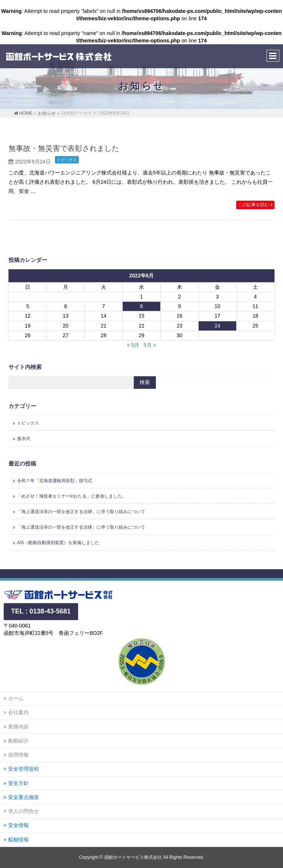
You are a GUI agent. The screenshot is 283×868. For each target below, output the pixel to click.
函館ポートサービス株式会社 (133, 857)
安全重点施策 (24, 797)
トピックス (67, 160)
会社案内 (18, 712)
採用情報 (18, 755)
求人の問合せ (24, 811)
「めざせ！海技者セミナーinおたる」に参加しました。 (72, 496)
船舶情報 (18, 840)
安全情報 (18, 825)
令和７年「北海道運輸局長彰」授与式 (55, 481)
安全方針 (18, 783)
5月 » (150, 345)
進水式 (24, 439)
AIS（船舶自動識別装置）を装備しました (58, 543)
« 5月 (133, 345)
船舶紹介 (18, 741)
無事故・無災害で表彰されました (64, 148)
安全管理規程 (24, 769)
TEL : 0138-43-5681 (41, 611)
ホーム (16, 698)
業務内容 (18, 727)
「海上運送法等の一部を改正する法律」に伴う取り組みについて (81, 512)
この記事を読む (254, 205)
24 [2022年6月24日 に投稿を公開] (217, 326)
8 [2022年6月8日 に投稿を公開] (141, 306)
